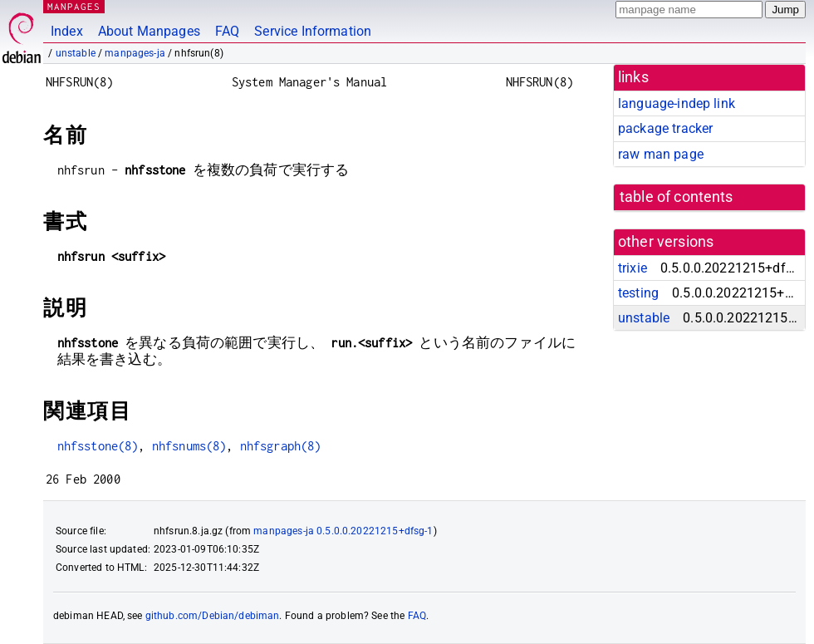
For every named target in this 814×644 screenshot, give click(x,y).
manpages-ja (135, 53)
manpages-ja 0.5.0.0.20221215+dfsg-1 (343, 531)
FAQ (227, 31)
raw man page (661, 154)
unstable (76, 53)
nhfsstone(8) (98, 446)
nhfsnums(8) (189, 446)
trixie (633, 268)
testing (638, 293)
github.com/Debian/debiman (213, 616)
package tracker (665, 128)
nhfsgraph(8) (281, 446)
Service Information (313, 31)
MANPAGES (74, 6)
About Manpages (149, 31)
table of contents (677, 197)
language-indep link (677, 103)
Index (67, 31)
